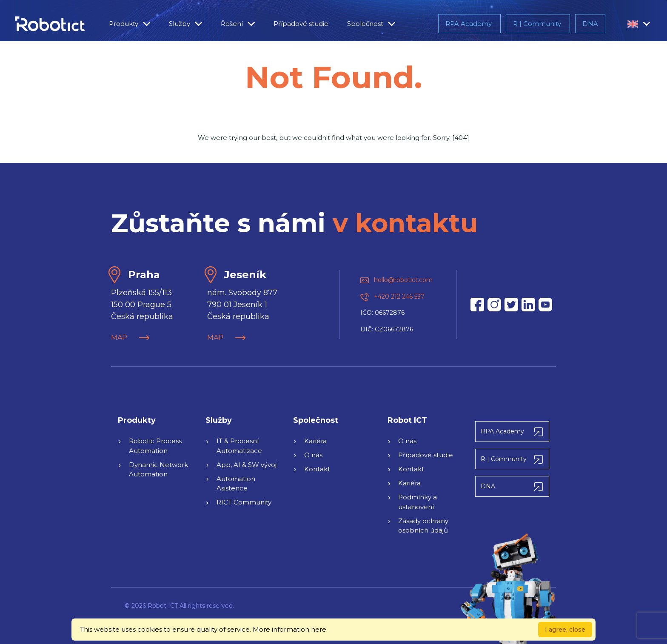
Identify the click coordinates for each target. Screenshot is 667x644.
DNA (590, 24)
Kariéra (315, 441)
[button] (633, 24)
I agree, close (565, 630)
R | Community (538, 24)
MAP (130, 338)
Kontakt (317, 469)
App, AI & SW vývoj (247, 465)
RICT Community (244, 502)
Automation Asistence (236, 484)
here (319, 629)
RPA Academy (469, 24)
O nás (313, 455)
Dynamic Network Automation (158, 470)
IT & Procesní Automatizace (239, 446)
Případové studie (301, 24)
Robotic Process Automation (155, 446)
